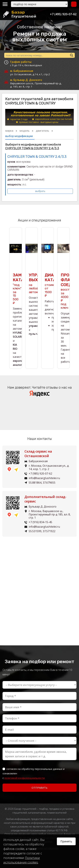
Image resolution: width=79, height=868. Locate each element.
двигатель (43, 131)
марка (10, 131)
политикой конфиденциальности (25, 778)
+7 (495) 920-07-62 (63, 14)
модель (25, 131)
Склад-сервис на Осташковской (38, 454)
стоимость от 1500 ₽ (53, 285)
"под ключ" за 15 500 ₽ (17, 289)
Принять (66, 841)
